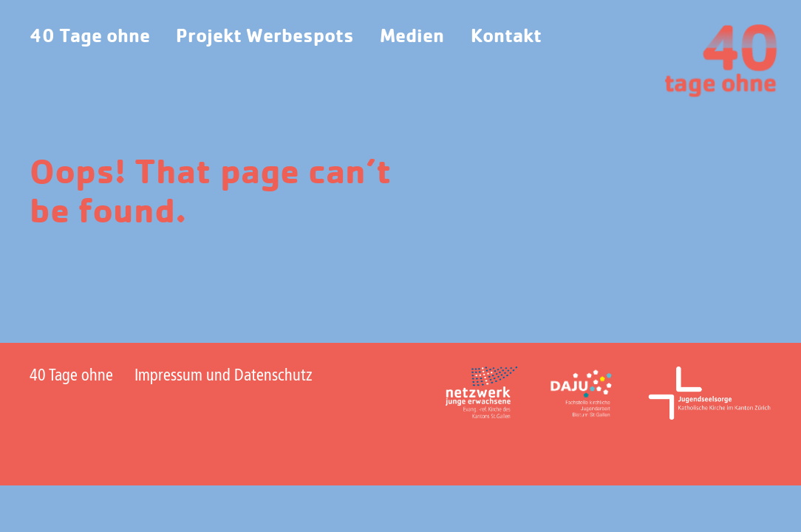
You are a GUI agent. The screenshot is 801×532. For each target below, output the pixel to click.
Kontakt (506, 37)
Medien (412, 37)
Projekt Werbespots (265, 37)
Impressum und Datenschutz (224, 376)
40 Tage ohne (90, 37)
